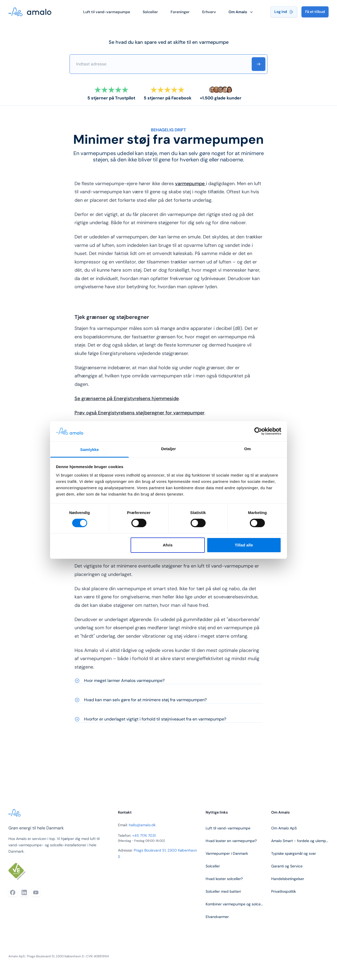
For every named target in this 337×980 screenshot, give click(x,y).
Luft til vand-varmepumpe (107, 12)
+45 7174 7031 (144, 835)
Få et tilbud (315, 12)
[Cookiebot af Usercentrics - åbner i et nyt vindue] (258, 431)
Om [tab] (247, 449)
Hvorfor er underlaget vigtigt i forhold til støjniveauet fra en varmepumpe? (150, 719)
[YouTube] (36, 892)
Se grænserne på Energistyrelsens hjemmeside (127, 398)
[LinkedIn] (24, 892)
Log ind (284, 12)
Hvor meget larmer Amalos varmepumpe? (120, 681)
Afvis (168, 545)
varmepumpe (190, 184)
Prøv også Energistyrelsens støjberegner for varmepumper (140, 413)
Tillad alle (244, 545)
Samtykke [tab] (90, 450)
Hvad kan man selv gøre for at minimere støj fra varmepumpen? (141, 700)
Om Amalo (241, 12)
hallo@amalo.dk (142, 825)
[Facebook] (13, 892)
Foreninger (180, 12)
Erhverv (209, 12)
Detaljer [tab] (168, 449)
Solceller (150, 12)
